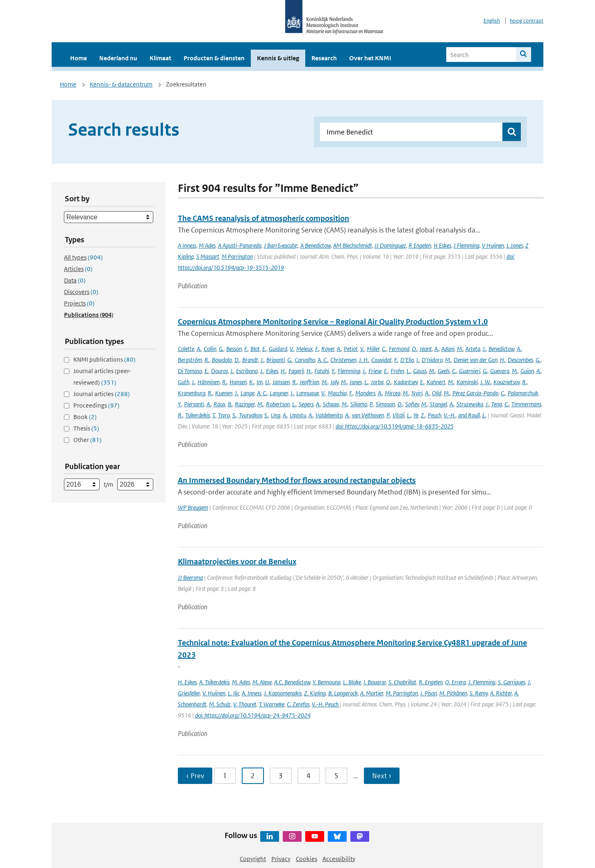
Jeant (426, 349)
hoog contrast (527, 21)
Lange (248, 393)
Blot (255, 349)
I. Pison (429, 693)
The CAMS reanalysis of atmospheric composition (263, 218)
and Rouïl (469, 415)
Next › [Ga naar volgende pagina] (382, 776)
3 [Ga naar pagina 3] (281, 776)
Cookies (307, 859)
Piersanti (194, 404)
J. (484, 349)
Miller (373, 349)
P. (371, 404)
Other (87, 440)
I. (418, 360)
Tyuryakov (250, 415)
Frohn (397, 371)
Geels (444, 371)
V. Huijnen (214, 693)
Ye (416, 415)
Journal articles (102, 394)
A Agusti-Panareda (240, 245)
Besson (234, 349)
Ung (276, 415)
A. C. (323, 360)
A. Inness (252, 693)
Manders (365, 393)
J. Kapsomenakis (283, 693)
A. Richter (501, 693)
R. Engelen (431, 682)
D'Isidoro (432, 360)
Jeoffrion (309, 382)
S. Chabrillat (402, 682)
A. (199, 349)
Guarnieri (470, 371)
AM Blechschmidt (353, 245)
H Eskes (442, 245)
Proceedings (97, 405)
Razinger (245, 404)
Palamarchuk (523, 393)
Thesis (86, 428)
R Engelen (420, 245)
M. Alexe (262, 682)
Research (324, 58)
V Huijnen (493, 245)
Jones (356, 382)
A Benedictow (316, 245)
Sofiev (412, 404)
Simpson (385, 404)
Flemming (349, 371)
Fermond (399, 349)
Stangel (438, 404)
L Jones (515, 245)
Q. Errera (455, 682)
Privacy (281, 859)
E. (264, 349)
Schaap (331, 404)
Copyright (253, 859)
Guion (527, 371)
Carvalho (305, 360)
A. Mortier (372, 693)
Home (78, 58)
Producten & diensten (214, 58)
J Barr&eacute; (281, 245)
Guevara (500, 371)
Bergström (190, 360)
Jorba (377, 382)
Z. (423, 415)
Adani (448, 349)
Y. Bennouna (327, 682)
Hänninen (209, 382)
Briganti (276, 360)
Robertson (278, 404)
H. (503, 360)
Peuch (435, 415)
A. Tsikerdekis (214, 682)
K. (252, 382)
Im (260, 382)
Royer (328, 349)
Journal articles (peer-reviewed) (102, 377)
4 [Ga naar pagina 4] (309, 776)
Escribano (247, 371)
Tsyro (224, 415)
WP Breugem (193, 507)
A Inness (187, 245)
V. (292, 349)
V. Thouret (245, 704)
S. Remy (479, 693)
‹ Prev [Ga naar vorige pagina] (195, 776)
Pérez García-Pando (475, 393)
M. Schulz (220, 704)
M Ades (207, 245)
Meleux (304, 349)
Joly (334, 382)
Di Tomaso (190, 371)
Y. (333, 371)
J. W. (486, 382)
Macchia (337, 393)
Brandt (250, 360)
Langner (279, 393)
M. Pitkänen (453, 693)
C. (384, 349)
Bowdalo (222, 360)
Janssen (281, 382)
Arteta (473, 349)
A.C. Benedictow (292, 682)
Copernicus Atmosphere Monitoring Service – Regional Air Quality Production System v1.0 (333, 322)
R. (207, 360)
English (492, 21)
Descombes (520, 360)
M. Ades (241, 682)
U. (268, 382)
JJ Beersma (190, 578)
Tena (497, 404)
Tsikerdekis (198, 415)
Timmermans (526, 404)
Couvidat (382, 360)
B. (230, 404)
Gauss (420, 371)
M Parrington (237, 256)
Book (85, 417)
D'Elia (407, 360)
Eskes (272, 371)
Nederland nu (118, 58)
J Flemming (467, 245)
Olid (437, 393)
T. (214, 415)
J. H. (364, 360)
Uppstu (298, 415)
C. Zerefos (298, 704)
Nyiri (417, 393)
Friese (375, 371)
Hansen (238, 382)
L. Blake (352, 682)
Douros (219, 371)
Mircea (393, 393)
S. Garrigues (512, 682)
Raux (219, 404)
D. (237, 360)
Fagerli (296, 371)
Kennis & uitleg (278, 58)
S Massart (208, 256)
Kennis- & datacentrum (121, 84)
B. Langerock (343, 693)
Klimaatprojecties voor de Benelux (237, 562)
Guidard (278, 349)
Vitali (399, 415)
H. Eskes (187, 682)
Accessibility (339, 859)
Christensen (343, 360)
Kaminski (467, 382)
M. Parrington (402, 693)
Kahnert (436, 382)
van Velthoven (368, 415)
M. (460, 349)
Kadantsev (406, 382)
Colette (186, 349)
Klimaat (160, 58)
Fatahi (322, 371)
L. (409, 371)
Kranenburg (192, 393)
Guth (184, 382)
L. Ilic (234, 693)
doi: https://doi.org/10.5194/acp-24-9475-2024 (253, 715)
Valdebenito (329, 415)
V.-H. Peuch (326, 704)
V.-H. (450, 415)
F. (246, 349)
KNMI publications (104, 359)
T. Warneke (272, 704)
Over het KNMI (370, 58)
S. (234, 415)
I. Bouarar (375, 682)
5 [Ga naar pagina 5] (336, 776)
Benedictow (501, 349)
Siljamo (359, 404)
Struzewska (470, 404)
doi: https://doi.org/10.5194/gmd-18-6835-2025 (395, 426)
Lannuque (308, 393)
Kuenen (224, 393)
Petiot (351, 349)
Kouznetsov (506, 382)
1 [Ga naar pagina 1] (225, 776)
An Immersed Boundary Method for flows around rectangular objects (297, 480)
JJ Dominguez (390, 245)
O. (414, 349)
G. (221, 349)
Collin (210, 349)
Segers (306, 404)
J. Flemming (482, 682)
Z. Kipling (315, 693)
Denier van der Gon (476, 360)
